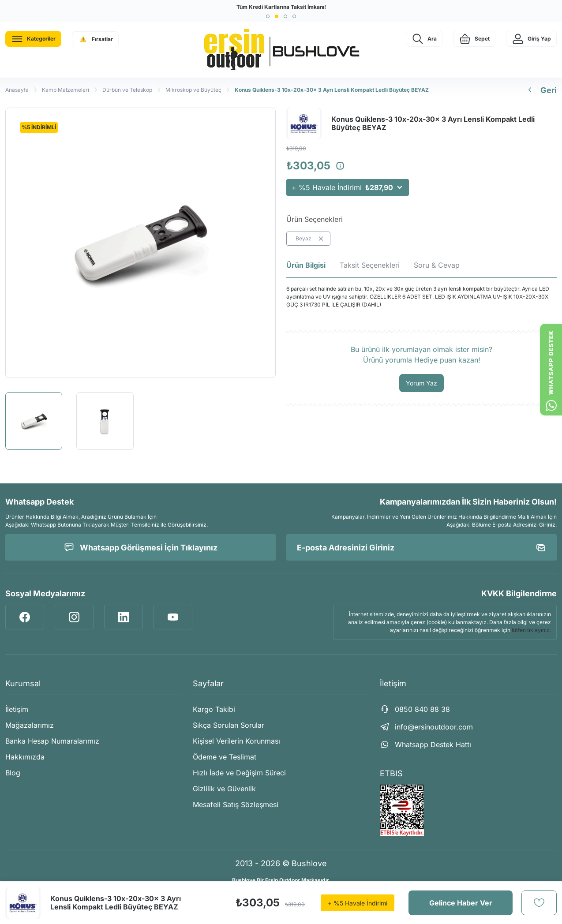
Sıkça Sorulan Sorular (229, 725)
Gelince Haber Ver (461, 903)
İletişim (17, 709)
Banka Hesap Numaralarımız (52, 741)
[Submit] (541, 547)
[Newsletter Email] (421, 547)
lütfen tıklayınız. (531, 630)
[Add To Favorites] (539, 903)
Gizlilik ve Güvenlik (224, 789)
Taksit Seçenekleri (370, 265)
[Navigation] (33, 39)
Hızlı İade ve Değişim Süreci (239, 773)
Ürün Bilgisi (306, 265)
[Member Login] (531, 39)
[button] (268, 16)
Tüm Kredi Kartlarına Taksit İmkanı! (281, 7)
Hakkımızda (25, 757)
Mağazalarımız (30, 725)
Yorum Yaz (421, 383)
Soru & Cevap (437, 265)
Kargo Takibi (214, 709)
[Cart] (474, 39)
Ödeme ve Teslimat (225, 757)
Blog (13, 773)
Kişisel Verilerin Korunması (236, 741)
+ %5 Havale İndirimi (348, 187)
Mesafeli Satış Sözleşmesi (236, 804)
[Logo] (281, 50)
